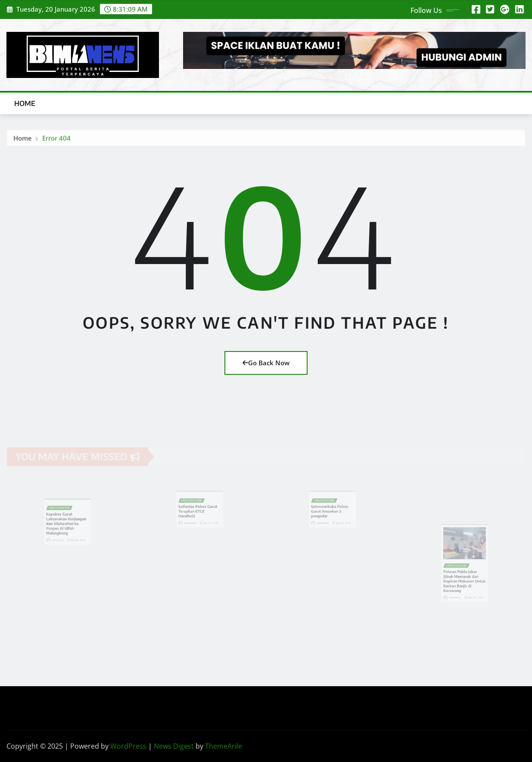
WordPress (128, 746)
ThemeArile (224, 746)
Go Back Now (266, 363)
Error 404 (56, 140)
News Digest (174, 746)
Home (25, 103)
